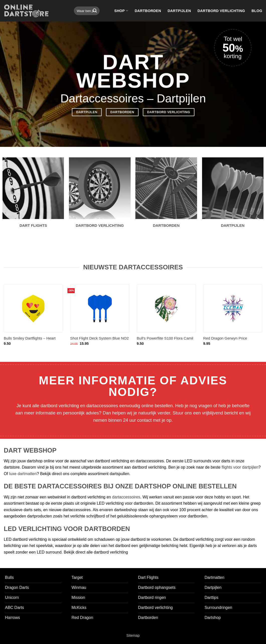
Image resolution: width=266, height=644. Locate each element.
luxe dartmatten (23, 474)
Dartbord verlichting (221, 11)
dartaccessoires (126, 497)
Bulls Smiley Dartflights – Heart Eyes (30, 341)
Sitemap (133, 635)
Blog (257, 11)
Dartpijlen (179, 11)
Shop (121, 11)
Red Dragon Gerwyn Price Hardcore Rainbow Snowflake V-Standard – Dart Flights (230, 341)
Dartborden (148, 11)
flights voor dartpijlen (240, 467)
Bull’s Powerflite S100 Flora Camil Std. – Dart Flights (165, 341)
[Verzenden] (95, 11)
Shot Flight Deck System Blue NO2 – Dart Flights (99, 341)
